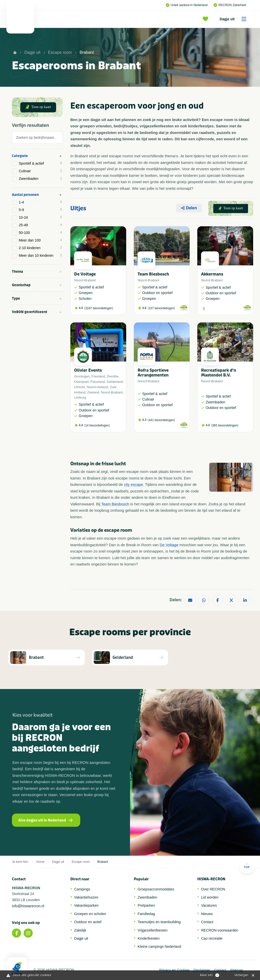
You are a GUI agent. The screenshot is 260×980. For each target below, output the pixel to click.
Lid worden (210, 897)
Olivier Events (88, 370)
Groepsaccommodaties (156, 889)
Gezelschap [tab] (21, 285)
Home (40, 862)
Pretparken (146, 905)
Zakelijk (80, 930)
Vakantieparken (86, 905)
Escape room (60, 52)
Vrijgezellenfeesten (153, 930)
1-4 (40, 202)
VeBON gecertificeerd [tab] (29, 312)
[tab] (37, 139)
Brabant (87, 52)
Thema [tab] (18, 272)
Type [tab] (16, 298)
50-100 (40, 233)
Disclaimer (202, 970)
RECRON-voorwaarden (220, 930)
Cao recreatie (212, 938)
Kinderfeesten (149, 938)
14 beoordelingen (97, 425)
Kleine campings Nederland (159, 947)
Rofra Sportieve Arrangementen (153, 373)
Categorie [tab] (20, 156)
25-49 (40, 225)
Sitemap (237, 970)
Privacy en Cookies (174, 970)
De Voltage (85, 274)
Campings (82, 889)
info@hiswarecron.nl (28, 906)
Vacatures (209, 905)
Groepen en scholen (90, 914)
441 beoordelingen (161, 420)
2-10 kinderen (40, 248)
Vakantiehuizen (86, 897)
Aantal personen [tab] (25, 195)
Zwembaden (40, 179)
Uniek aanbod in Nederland (187, 5)
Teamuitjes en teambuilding (159, 922)
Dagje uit (235, 19)
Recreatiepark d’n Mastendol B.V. (219, 373)
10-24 (40, 217)
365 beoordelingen (225, 425)
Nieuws (207, 914)
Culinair (40, 171)
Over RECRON (213, 889)
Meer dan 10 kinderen (40, 255)
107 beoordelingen (161, 308)
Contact (207, 922)
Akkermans (212, 274)
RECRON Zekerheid (230, 5)
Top (247, 866)
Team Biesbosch (153, 274)
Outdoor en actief (88, 922)
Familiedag (146, 914)
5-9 (40, 210)
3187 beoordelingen (99, 308)
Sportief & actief (40, 163)
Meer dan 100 (40, 240)
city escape (133, 484)
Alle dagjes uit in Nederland (45, 820)
